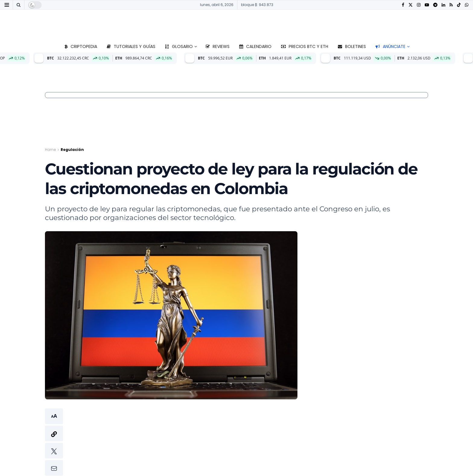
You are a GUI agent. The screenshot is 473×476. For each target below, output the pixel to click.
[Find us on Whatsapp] (467, 5)
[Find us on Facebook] (403, 5)
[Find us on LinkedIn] (443, 5)
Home (50, 150)
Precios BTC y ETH (305, 46)
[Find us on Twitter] (411, 5)
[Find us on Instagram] (419, 5)
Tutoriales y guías (131, 46)
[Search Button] (19, 5)
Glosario (179, 46)
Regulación (72, 150)
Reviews (218, 46)
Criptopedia (81, 46)
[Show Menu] (7, 5)
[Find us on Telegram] (435, 5)
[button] (54, 442)
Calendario (255, 46)
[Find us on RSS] (451, 5)
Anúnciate (390, 46)
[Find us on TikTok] (459, 5)
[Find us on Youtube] (427, 5)
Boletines (352, 46)
